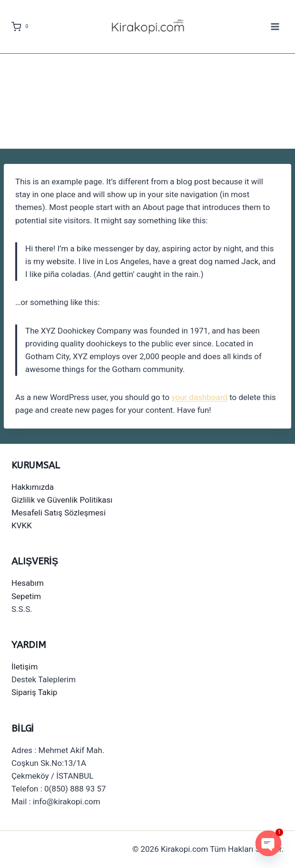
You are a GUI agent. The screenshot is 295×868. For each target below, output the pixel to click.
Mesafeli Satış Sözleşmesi (59, 513)
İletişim (25, 667)
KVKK (22, 525)
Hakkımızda (33, 487)
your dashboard (199, 397)
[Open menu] (275, 26)
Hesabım (28, 583)
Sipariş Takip (34, 692)
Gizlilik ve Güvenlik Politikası (62, 500)
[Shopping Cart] (22, 27)
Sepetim (26, 596)
